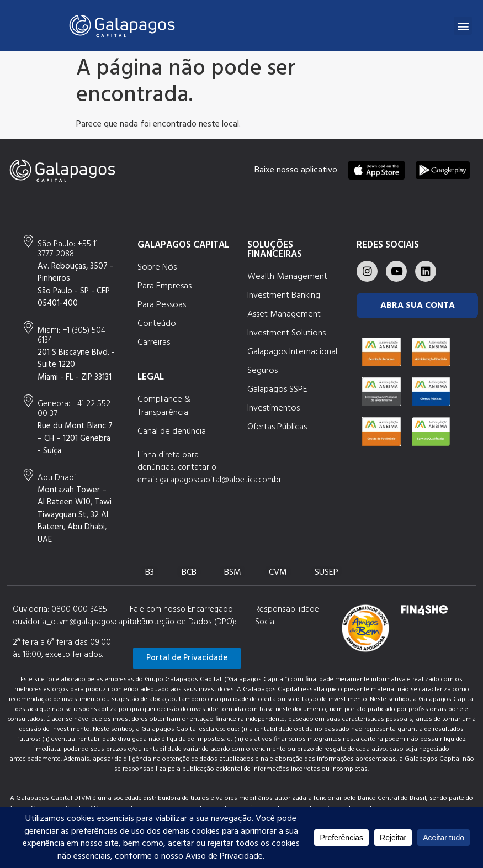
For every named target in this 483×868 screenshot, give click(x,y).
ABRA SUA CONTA (418, 306)
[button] (463, 26)
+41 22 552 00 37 (74, 409)
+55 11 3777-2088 (68, 249)
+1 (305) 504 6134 (71, 335)
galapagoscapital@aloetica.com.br (221, 480)
